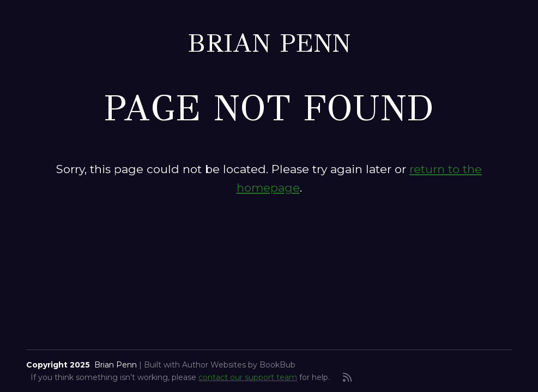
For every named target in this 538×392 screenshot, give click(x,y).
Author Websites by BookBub (239, 365)
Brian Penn (269, 43)
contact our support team (248, 377)
